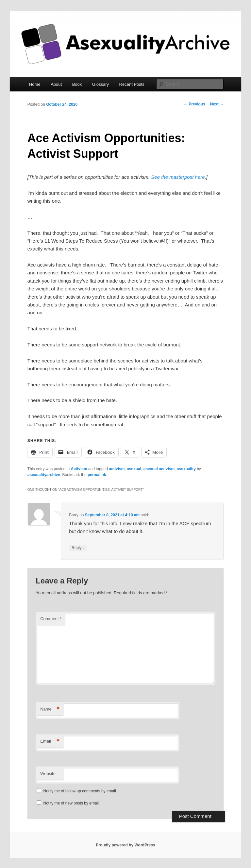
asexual (134, 469)
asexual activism (159, 469)
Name (50, 709)
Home (35, 84)
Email (50, 741)
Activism (79, 469)
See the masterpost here (178, 177)
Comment (51, 619)
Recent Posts (132, 84)
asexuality (186, 469)
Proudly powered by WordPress (125, 845)
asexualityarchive (44, 475)
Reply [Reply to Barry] (78, 548)
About (56, 84)
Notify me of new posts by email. (72, 803)
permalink (97, 475)
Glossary (100, 84)
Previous (194, 104)
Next (217, 104)
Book (77, 84)
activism (117, 469)
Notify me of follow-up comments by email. (80, 791)
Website (48, 774)
